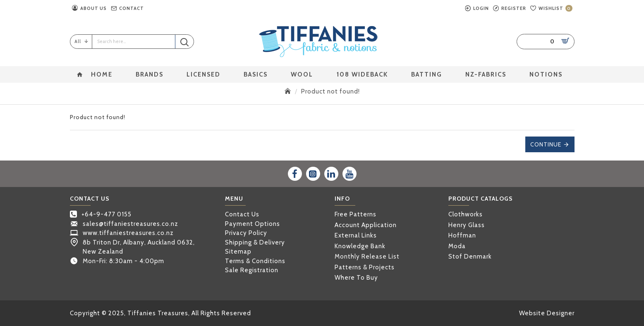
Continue (546, 144)
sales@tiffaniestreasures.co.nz (130, 224)
